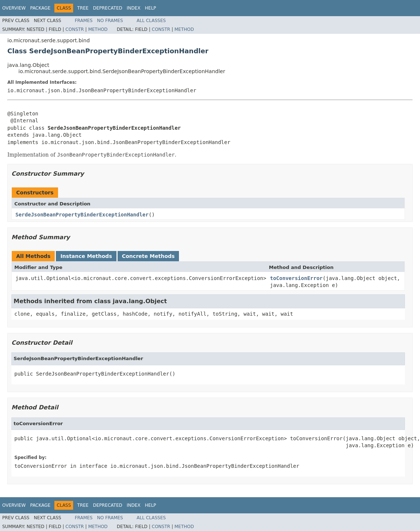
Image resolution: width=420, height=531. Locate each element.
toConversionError (296, 278)
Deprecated (108, 8)
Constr (75, 29)
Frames (84, 21)
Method (98, 29)
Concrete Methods (148, 256)
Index (134, 8)
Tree (83, 8)
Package (40, 8)
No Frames (110, 21)
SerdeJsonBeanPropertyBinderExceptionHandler (82, 215)
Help (150, 8)
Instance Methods (86, 256)
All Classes (151, 21)
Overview (14, 8)
